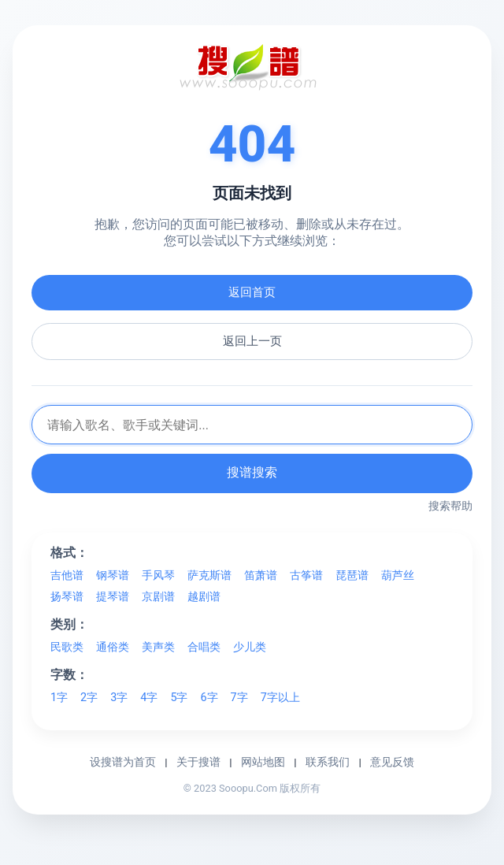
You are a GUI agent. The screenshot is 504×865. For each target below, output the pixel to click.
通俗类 (113, 647)
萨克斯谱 (209, 575)
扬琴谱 (67, 597)
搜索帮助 (450, 506)
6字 (209, 698)
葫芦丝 (398, 575)
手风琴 (158, 575)
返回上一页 (252, 341)
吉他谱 (67, 575)
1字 (59, 698)
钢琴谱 (113, 575)
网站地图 (263, 762)
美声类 (158, 647)
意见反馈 (392, 762)
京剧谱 (158, 597)
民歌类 (67, 647)
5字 (179, 698)
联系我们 (328, 762)
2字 (89, 698)
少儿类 (250, 647)
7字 (239, 698)
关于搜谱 (198, 762)
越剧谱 (204, 597)
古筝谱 (306, 575)
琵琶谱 (352, 575)
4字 (149, 698)
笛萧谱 (261, 575)
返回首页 (252, 292)
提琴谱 (113, 597)
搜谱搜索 (252, 472)
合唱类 (204, 647)
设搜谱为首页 (123, 762)
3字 (119, 698)
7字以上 (280, 698)
